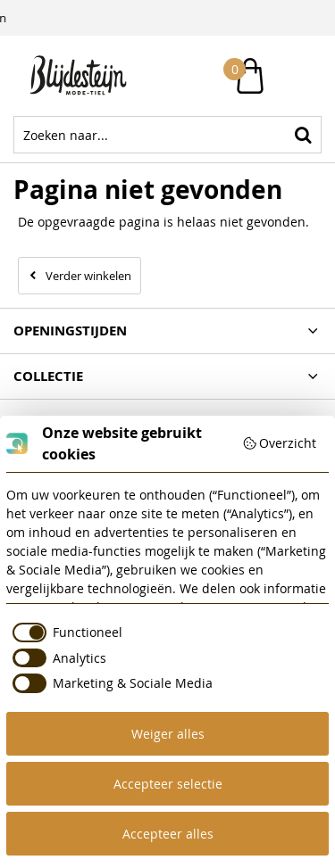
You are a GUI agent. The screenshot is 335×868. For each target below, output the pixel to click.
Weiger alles (168, 734)
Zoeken (303, 135)
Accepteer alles (168, 834)
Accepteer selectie (168, 784)
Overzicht (280, 443)
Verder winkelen (88, 276)
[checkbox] (64, 632)
